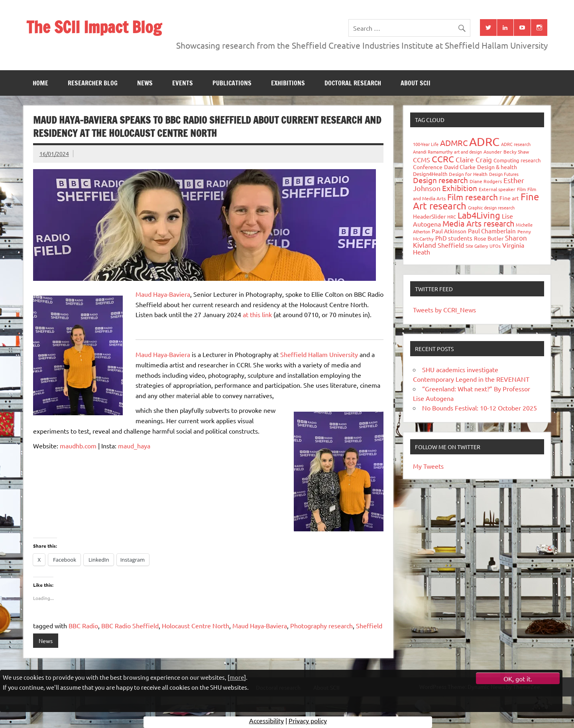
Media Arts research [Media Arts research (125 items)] (478, 223)
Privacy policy (308, 722)
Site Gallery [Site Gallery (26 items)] (477, 246)
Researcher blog (93, 83)
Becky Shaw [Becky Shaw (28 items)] (516, 152)
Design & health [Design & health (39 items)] (497, 167)
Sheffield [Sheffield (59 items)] (451, 245)
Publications (232, 83)
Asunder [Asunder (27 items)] (493, 152)
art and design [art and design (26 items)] (468, 152)
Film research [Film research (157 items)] (473, 197)
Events (183, 83)
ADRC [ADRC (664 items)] (484, 142)
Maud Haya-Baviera (163, 294)
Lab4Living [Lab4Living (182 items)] (479, 215)
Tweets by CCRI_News (444, 310)
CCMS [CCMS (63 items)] (422, 160)
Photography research (321, 625)
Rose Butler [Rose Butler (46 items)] (489, 238)
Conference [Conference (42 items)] (428, 167)
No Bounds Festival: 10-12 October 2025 (480, 408)
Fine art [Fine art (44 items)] (509, 198)
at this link (257, 314)
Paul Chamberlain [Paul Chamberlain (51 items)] (492, 231)
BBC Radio (83, 625)
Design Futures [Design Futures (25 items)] (504, 174)
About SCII (416, 83)
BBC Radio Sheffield (130, 625)
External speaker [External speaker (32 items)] (497, 189)
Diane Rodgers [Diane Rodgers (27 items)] (486, 181)
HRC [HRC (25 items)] (452, 217)
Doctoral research (353, 83)
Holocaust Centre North (196, 625)
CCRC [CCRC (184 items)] (443, 159)
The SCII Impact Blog (94, 27)
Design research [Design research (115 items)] (440, 180)
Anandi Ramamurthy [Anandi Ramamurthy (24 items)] (433, 152)
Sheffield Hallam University (320, 354)
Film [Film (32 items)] (521, 189)
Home (40, 83)
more (237, 677)
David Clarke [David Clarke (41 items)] (460, 167)
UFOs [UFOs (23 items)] (495, 246)
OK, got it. (518, 679)
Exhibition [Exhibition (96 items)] (460, 188)
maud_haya (134, 446)
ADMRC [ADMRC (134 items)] (454, 143)
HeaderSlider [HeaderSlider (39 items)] (429, 216)
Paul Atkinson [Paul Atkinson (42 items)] (449, 231)
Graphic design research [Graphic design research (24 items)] (491, 207)
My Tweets (428, 466)
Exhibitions (288, 83)
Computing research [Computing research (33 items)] (517, 160)
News (145, 83)
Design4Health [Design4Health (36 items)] (430, 174)
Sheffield (369, 625)
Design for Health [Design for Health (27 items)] (468, 174)
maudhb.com (78, 446)
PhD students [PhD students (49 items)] (454, 238)
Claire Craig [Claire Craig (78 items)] (474, 159)
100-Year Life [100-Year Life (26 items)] (426, 144)
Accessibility (266, 722)
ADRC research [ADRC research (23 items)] (516, 144)
